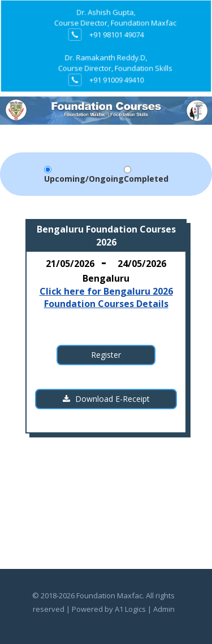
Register (106, 355)
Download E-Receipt (106, 399)
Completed (146, 179)
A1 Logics (130, 609)
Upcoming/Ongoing (84, 179)
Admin (164, 609)
